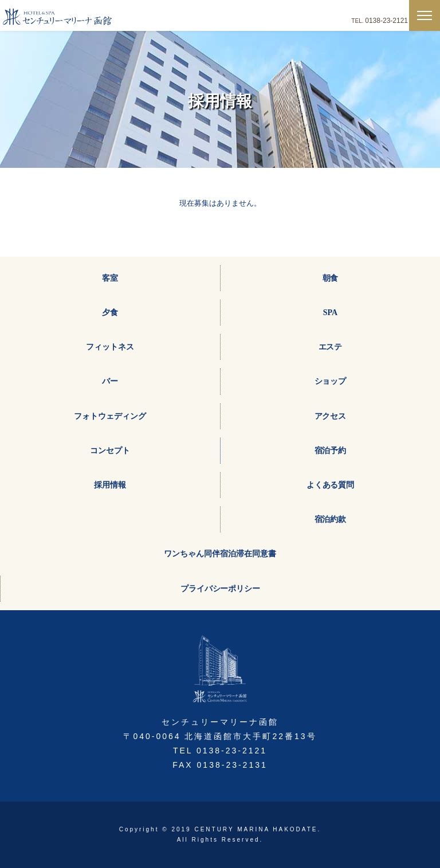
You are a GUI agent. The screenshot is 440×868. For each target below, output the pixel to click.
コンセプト (110, 451)
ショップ (331, 381)
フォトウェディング (110, 416)
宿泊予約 (331, 451)
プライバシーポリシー (221, 589)
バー (110, 381)
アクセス (331, 416)
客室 (110, 278)
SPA (330, 313)
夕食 (110, 313)
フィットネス (110, 347)
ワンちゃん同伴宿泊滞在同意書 (220, 554)
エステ (331, 347)
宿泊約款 (331, 519)
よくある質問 (331, 485)
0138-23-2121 (386, 21)
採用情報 (110, 485)
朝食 (331, 278)
